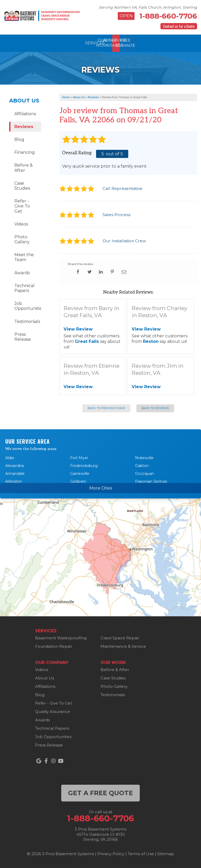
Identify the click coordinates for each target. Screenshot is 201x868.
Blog (19, 139)
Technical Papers (24, 288)
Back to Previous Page (106, 408)
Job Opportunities (28, 306)
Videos (21, 224)
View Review (78, 329)
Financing (25, 152)
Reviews (24, 126)
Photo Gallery (22, 239)
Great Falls (87, 341)
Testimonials (27, 321)
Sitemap (166, 853)
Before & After (24, 168)
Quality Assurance (53, 712)
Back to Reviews (155, 408)
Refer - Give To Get (22, 206)
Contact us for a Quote (179, 26)
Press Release (23, 337)
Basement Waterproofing (61, 638)
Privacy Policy (111, 853)
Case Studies (22, 185)
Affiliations (25, 114)
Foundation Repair (54, 646)
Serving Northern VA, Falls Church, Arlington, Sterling (148, 7)
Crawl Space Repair (120, 638)
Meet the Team (24, 257)
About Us (24, 100)
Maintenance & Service (123, 646)
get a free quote (100, 793)
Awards (22, 273)
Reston (151, 341)
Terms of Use (141, 853)
